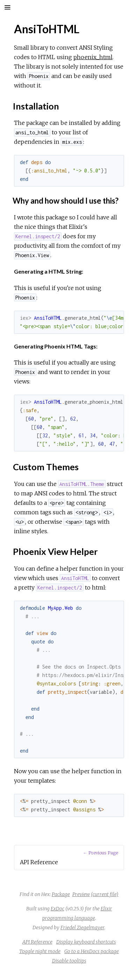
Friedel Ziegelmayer (82, 928)
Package (61, 894)
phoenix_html (93, 57)
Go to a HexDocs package (92, 951)
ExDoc (57, 909)
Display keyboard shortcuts (86, 942)
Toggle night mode (40, 951)
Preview (81, 894)
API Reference (37, 942)
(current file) (105, 894)
